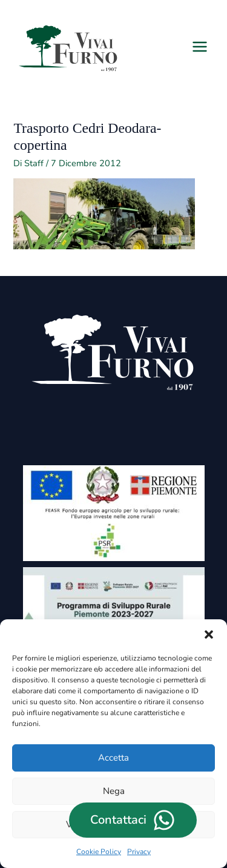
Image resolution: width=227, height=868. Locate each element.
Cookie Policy (99, 852)
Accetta (113, 758)
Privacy (139, 852)
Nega (114, 791)
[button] (209, 634)
